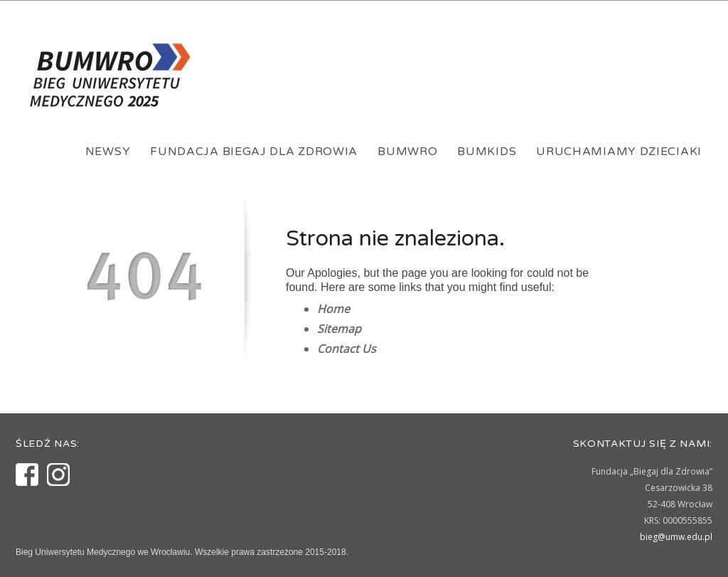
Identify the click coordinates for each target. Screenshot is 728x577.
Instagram (58, 475)
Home (333, 309)
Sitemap (339, 329)
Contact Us (347, 349)
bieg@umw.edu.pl (676, 537)
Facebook (27, 475)
